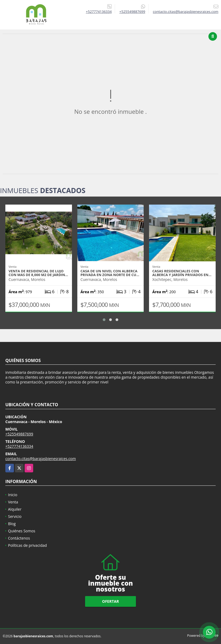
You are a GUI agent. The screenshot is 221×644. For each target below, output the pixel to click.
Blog (12, 524)
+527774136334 (99, 12)
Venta (13, 502)
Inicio (13, 495)
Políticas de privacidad (27, 545)
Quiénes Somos (22, 531)
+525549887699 (132, 12)
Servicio (15, 516)
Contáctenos (19, 538)
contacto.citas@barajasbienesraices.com (41, 459)
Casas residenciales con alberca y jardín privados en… (182, 273)
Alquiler (15, 509)
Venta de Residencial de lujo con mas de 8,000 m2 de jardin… (38, 273)
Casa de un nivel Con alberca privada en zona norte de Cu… (110, 273)
